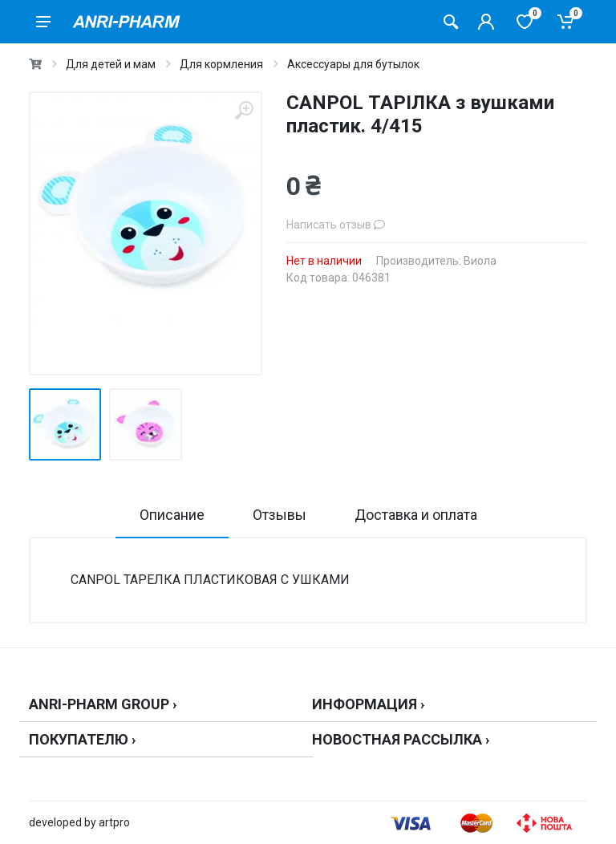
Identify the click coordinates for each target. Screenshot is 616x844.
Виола (480, 261)
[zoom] (244, 110)
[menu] (43, 22)
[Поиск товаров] (451, 22)
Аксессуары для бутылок (353, 64)
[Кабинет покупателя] (486, 22)
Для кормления (221, 64)
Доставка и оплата (416, 515)
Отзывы (280, 515)
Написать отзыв (336, 225)
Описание (172, 515)
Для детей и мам (111, 64)
